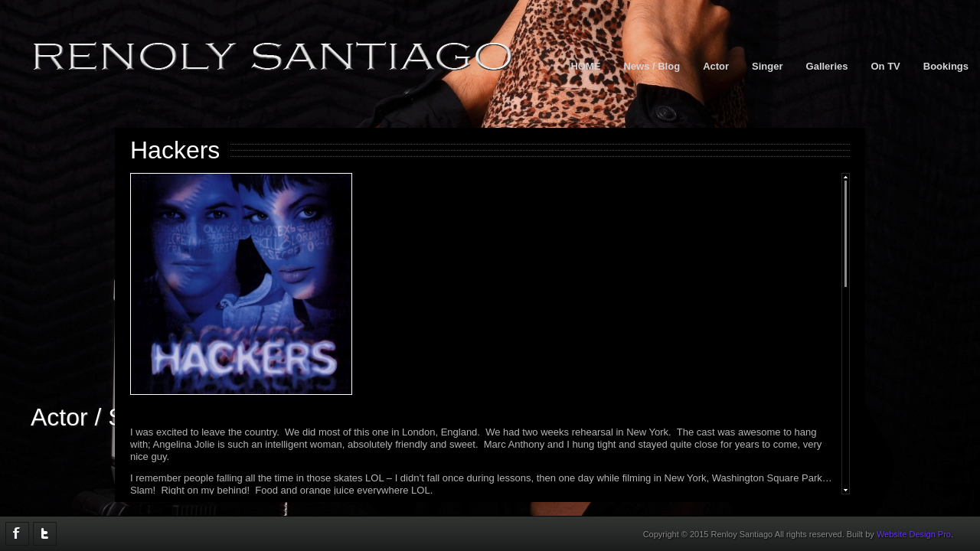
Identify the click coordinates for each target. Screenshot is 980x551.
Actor (716, 66)
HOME (585, 66)
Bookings (946, 66)
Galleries (827, 66)
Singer (767, 66)
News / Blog (652, 66)
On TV (885, 66)
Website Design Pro (914, 534)
